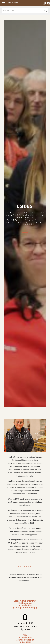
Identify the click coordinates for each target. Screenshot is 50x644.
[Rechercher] (25, 10)
